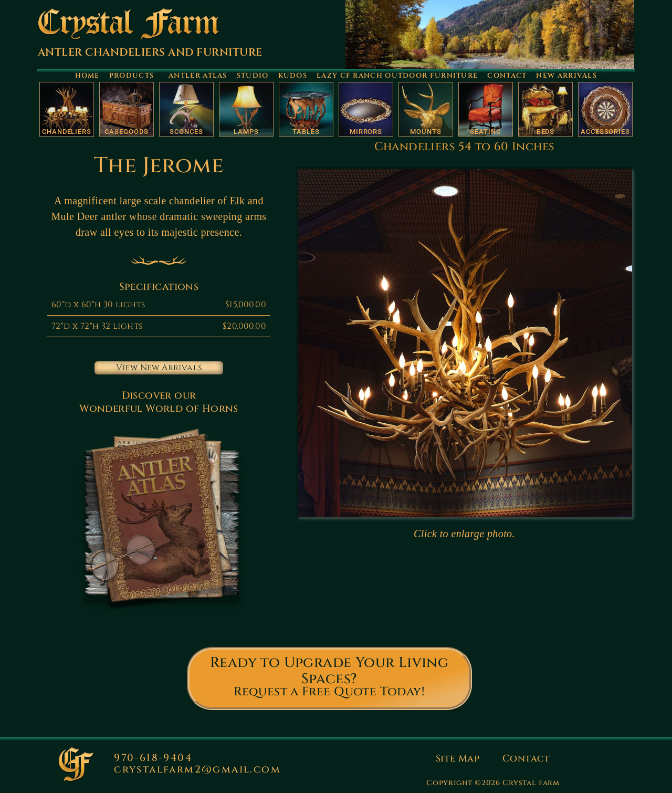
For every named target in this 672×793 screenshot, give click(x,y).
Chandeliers (67, 132)
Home (87, 76)
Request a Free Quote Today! (329, 692)
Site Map (458, 759)
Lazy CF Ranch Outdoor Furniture (397, 76)
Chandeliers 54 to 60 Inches (465, 147)
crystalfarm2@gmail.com (197, 769)
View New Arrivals (159, 368)
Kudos (293, 76)
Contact (507, 76)
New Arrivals (566, 76)
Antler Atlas (198, 76)
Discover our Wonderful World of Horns (159, 402)
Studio (253, 76)
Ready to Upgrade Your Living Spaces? (329, 671)
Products (134, 76)
